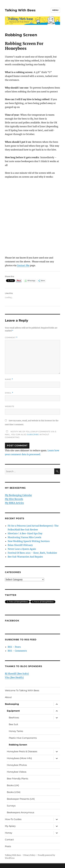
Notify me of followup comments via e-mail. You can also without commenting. (31, 434)
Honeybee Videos (17, 772)
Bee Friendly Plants (18, 779)
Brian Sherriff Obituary (20, 545)
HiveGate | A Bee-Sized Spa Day (25, 533)
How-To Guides (13, 819)
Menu (55, 10)
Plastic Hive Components (23, 738)
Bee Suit (13, 724)
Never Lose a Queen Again (22, 549)
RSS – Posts (14, 647)
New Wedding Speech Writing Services (29, 541)
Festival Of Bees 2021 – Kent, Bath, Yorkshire (32, 553)
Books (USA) (14, 792)
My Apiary (10, 826)
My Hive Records (14, 499)
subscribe (33, 434)
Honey (9, 833)
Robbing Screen (18, 745)
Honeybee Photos (17, 765)
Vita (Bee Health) (14, 677)
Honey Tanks (16, 731)
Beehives (14, 718)
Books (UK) (13, 785)
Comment (11, 338)
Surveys (11, 806)
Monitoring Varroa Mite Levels (24, 537)
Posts (8, 846)
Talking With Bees (20, 10)
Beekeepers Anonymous (21, 812)
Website (10, 406)
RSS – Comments (17, 651)
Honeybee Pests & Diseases (22, 751)
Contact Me (23, 265)
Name (9, 379)
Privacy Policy (29, 855)
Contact (9, 840)
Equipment (13, 711)
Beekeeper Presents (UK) (21, 799)
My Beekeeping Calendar (18, 495)
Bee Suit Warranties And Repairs (25, 557)
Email (9, 393)
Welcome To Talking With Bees (22, 690)
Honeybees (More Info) (19, 758)
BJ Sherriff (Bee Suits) (17, 674)
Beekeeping (12, 704)
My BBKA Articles (14, 503)
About (8, 697)
